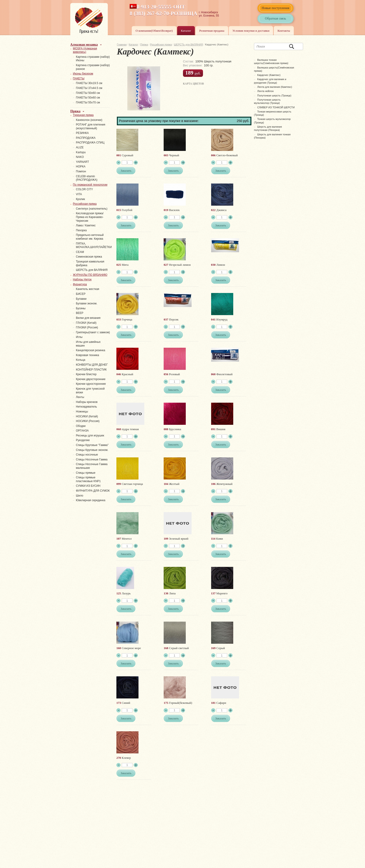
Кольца (81, 360)
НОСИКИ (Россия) (88, 421)
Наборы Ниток (82, 279)
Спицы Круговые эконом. (92, 450)
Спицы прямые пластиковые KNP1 (88, 479)
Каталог (186, 31)
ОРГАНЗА (82, 431)
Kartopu (81, 152)
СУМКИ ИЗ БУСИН (88, 486)
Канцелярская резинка (91, 350)
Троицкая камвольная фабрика (90, 263)
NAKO (80, 157)
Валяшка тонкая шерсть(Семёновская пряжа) (271, 61)
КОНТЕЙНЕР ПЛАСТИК (91, 370)
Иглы (79, 337)
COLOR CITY (84, 189)
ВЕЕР (80, 313)
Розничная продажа (212, 31)
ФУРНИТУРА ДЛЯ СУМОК (93, 491)
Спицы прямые (86, 473)
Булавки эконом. (87, 303)
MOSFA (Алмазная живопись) (85, 50)
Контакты (284, 31)
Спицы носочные (87, 455)
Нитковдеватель (86, 407)
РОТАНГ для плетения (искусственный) (91, 126)
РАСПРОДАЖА (86, 138)
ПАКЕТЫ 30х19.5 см (89, 83)
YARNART (82, 162)
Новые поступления (275, 8)
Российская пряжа (161, 44)
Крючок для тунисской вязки (90, 391)
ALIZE (80, 147)
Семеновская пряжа (89, 257)
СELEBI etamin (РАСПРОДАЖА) (87, 178)
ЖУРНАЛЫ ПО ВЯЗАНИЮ (90, 275)
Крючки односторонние (91, 384)
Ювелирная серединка (91, 500)
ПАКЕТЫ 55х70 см (88, 102)
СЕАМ (80, 252)
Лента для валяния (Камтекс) (275, 87)
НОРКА (81, 167)
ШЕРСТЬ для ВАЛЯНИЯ (188, 44)
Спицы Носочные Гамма (92, 460)
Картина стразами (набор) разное (93, 67)
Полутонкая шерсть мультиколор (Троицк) (267, 101)
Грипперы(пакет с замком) (93, 332)
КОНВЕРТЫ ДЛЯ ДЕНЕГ (92, 365)
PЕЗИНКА (82, 133)
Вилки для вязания (88, 318)
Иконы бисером (83, 74)
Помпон (81, 171)
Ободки (81, 426)
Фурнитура (80, 284)
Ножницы (82, 412)
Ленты (80, 397)
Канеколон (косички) (89, 120)
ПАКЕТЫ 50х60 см (88, 93)
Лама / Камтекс (86, 225)
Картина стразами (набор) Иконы (93, 59)
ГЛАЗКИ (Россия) (87, 327)
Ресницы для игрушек (90, 436)
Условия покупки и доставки (251, 31)
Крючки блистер (86, 374)
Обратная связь (275, 19)
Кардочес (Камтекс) (269, 75)
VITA (79, 194)
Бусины (81, 308)
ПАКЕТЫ (79, 78)
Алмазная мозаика (84, 45)
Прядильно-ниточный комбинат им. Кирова (90, 237)
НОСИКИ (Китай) (87, 416)
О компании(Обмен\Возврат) (154, 31)
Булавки (81, 299)
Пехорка (81, 230)
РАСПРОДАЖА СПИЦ (90, 143)
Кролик (80, 199)
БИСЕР (81, 294)
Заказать (126, 171)
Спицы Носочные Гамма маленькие (92, 466)
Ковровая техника (87, 355)
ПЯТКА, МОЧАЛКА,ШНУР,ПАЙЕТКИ (94, 245)
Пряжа (144, 44)
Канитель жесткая (88, 289)
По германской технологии (90, 185)
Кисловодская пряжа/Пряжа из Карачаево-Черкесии (90, 217)
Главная (122, 44)
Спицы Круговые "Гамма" (92, 445)
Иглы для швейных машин (88, 344)
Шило (80, 496)
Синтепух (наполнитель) (92, 209)
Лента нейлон (265, 91)
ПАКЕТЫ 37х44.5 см (89, 88)
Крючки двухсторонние (91, 379)
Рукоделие (83, 440)
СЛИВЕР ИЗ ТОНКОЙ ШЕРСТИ (276, 107)
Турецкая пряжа (83, 115)
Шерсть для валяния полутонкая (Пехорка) (268, 128)
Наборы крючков (87, 402)
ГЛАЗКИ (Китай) (86, 323)
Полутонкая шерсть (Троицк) (274, 95)
